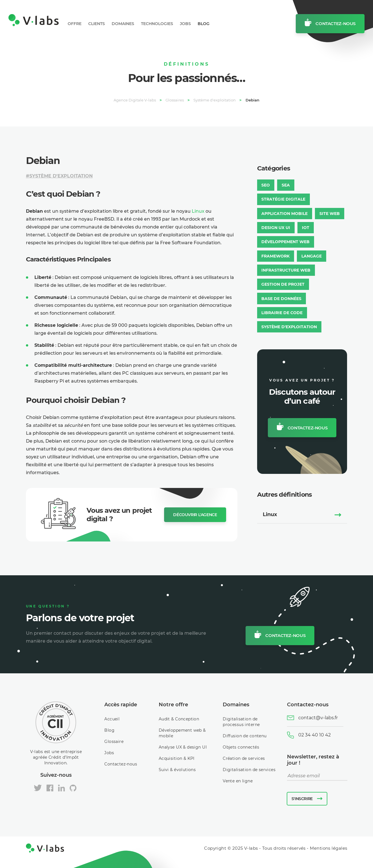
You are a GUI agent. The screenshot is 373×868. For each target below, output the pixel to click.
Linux (198, 211)
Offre (75, 24)
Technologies (157, 24)
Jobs (185, 24)
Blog (204, 24)
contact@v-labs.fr (318, 718)
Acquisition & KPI (177, 758)
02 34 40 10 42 (314, 735)
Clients (97, 24)
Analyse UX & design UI (183, 747)
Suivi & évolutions (177, 770)
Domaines (123, 24)
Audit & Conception (179, 719)
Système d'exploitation (61, 176)
